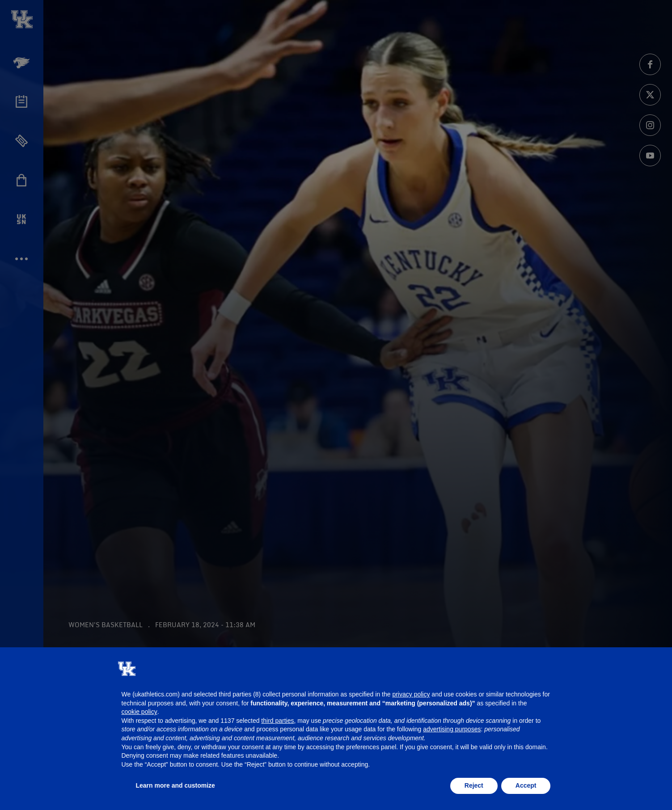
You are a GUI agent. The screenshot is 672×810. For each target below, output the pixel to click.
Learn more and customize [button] (175, 785)
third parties (277, 721)
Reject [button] (474, 785)
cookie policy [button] (139, 712)
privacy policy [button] (411, 694)
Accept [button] (526, 785)
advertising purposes (452, 729)
